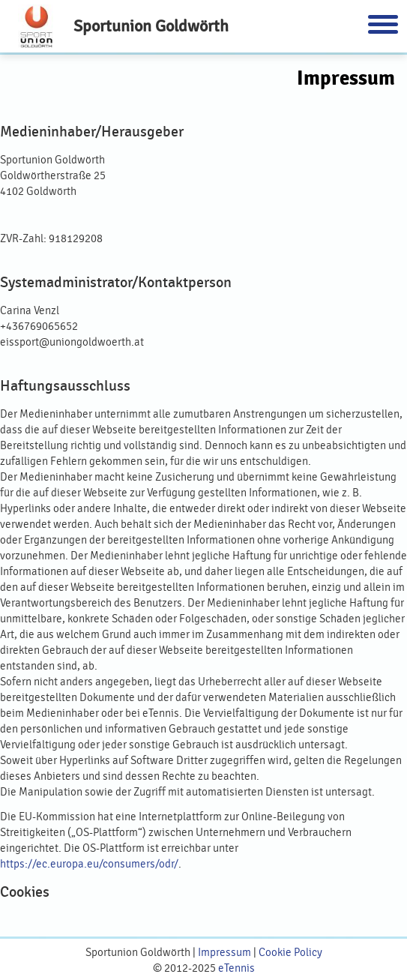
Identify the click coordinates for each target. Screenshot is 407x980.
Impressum (224, 953)
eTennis (236, 968)
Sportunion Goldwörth (151, 26)
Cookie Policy (290, 953)
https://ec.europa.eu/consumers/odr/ (89, 864)
